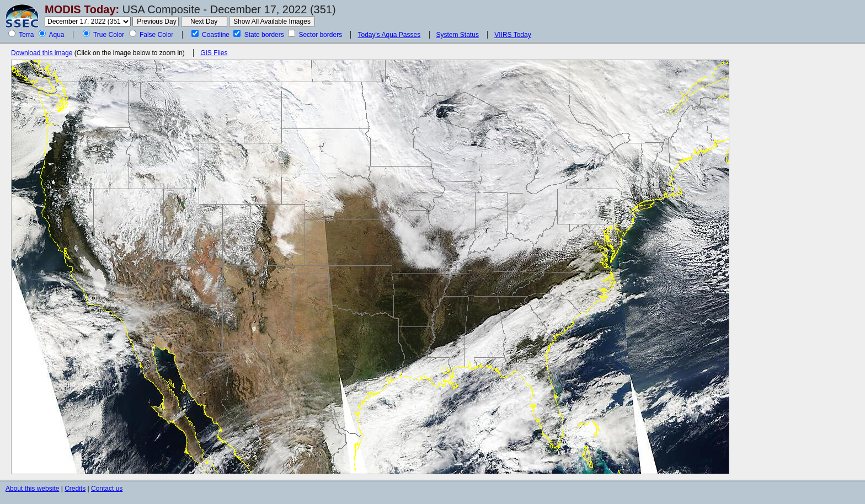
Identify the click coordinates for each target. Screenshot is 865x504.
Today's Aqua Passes (389, 35)
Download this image (42, 53)
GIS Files (214, 53)
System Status (458, 35)
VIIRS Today (512, 35)
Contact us (107, 489)
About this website (32, 489)
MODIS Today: (82, 9)
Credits (75, 489)
